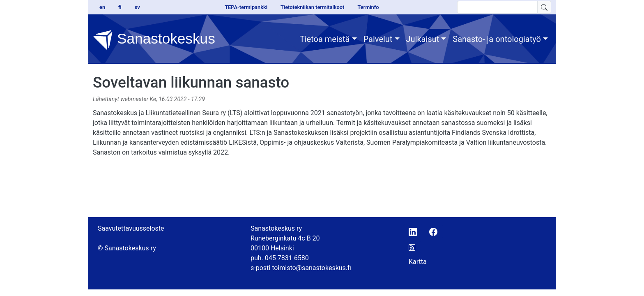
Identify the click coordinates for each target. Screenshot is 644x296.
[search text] (497, 7)
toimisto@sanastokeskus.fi (312, 268)
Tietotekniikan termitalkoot (312, 7)
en (102, 7)
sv (137, 7)
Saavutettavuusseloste (131, 228)
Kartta (418, 262)
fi (120, 7)
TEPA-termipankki (246, 7)
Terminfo (368, 7)
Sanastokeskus (154, 40)
